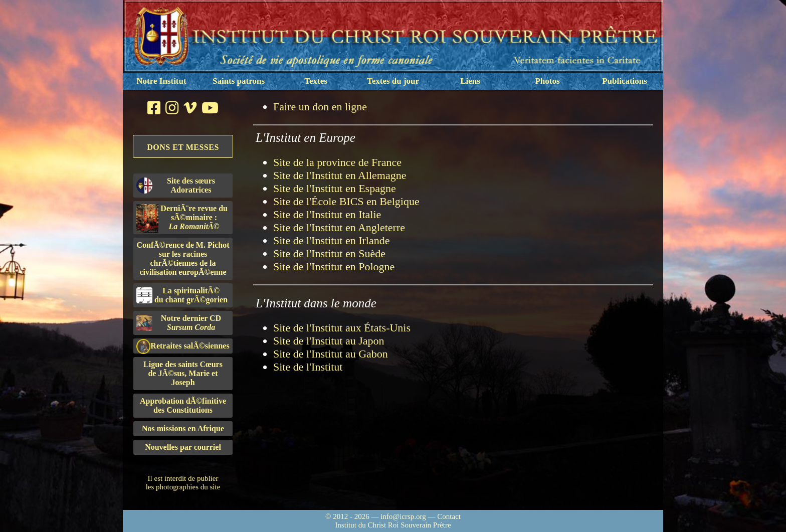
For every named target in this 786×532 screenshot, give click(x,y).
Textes (316, 81)
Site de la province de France (337, 162)
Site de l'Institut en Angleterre (339, 227)
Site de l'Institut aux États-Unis (342, 328)
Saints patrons (239, 81)
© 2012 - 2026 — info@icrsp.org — (381, 516)
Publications (625, 81)
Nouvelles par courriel (183, 447)
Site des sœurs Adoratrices (176, 185)
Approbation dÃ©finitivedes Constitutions (183, 405)
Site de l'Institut (308, 367)
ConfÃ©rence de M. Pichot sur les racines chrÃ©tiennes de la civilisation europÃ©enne (183, 258)
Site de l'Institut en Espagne (335, 188)
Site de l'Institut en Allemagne (340, 175)
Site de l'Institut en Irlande (331, 240)
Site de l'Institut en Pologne (334, 267)
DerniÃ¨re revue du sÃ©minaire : (182, 219)
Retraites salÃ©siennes (183, 346)
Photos (547, 81)
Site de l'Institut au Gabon (331, 354)
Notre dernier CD (179, 323)
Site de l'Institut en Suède (329, 253)
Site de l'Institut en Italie (327, 214)
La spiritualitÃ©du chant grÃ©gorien (182, 295)
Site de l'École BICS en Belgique (346, 201)
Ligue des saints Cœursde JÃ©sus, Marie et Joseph (183, 373)
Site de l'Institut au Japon (329, 341)
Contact (449, 516)
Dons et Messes (183, 147)
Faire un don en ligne (320, 107)
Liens (470, 81)
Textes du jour (393, 81)
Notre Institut (161, 81)
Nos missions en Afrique (183, 428)
